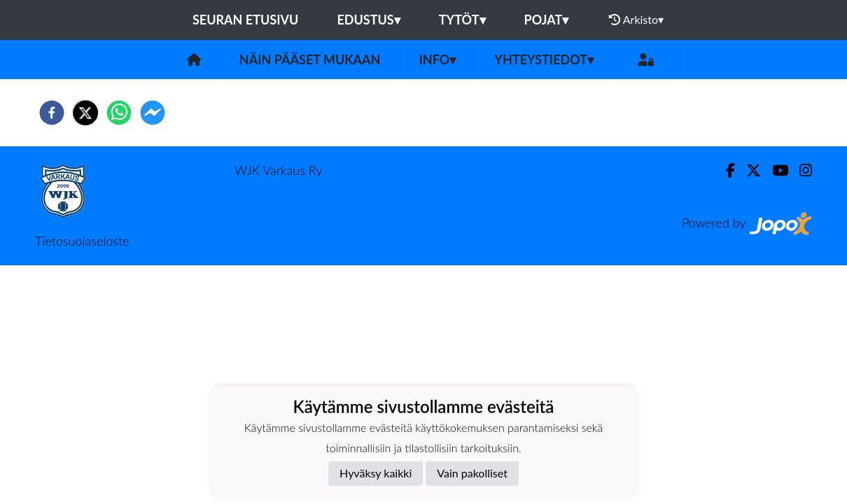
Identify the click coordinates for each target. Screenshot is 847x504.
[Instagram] (800, 170)
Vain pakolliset (472, 473)
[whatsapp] (119, 113)
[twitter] (85, 113)
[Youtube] (775, 170)
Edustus (368, 20)
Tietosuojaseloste (82, 241)
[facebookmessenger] (153, 113)
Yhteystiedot (544, 59)
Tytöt (462, 20)
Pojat (547, 20)
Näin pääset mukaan (310, 59)
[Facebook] (725, 170)
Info (437, 59)
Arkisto (636, 20)
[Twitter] (748, 170)
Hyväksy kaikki (376, 473)
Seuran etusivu (246, 20)
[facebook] (52, 113)
